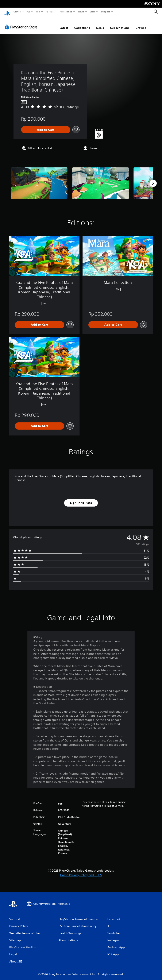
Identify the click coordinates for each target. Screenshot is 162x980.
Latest (64, 24)
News (81, 12)
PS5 (28, 12)
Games (17, 12)
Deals (100, 24)
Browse (141, 24)
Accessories (66, 12)
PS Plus (50, 12)
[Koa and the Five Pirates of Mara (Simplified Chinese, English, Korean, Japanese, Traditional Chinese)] (39, 179)
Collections (82, 24)
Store (92, 12)
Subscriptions (120, 24)
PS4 (38, 12)
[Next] (153, 179)
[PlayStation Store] (22, 23)
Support (105, 12)
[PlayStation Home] (7, 12)
